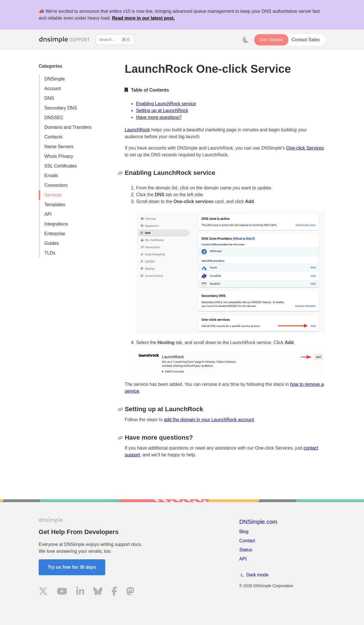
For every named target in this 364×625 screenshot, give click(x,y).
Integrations (56, 224)
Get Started (271, 40)
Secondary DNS (61, 108)
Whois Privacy (59, 156)
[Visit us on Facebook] (114, 592)
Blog (244, 532)
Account (53, 89)
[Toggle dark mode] (246, 40)
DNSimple (55, 79)
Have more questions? (159, 117)
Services (53, 195)
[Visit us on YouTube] (62, 592)
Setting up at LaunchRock (162, 110)
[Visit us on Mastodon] (130, 592)
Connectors (56, 185)
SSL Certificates (61, 166)
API (48, 214)
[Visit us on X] (43, 592)
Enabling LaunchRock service (166, 104)
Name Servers (59, 147)
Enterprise (55, 234)
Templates (55, 205)
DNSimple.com (258, 522)
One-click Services (305, 148)
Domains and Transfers (68, 127)
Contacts (53, 137)
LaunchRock (137, 130)
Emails (51, 176)
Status (246, 550)
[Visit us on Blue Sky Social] (98, 592)
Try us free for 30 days (72, 567)
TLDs (50, 253)
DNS (49, 98)
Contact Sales (306, 40)
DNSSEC (54, 118)
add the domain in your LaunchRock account (209, 420)
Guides (52, 243)
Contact (247, 541)
